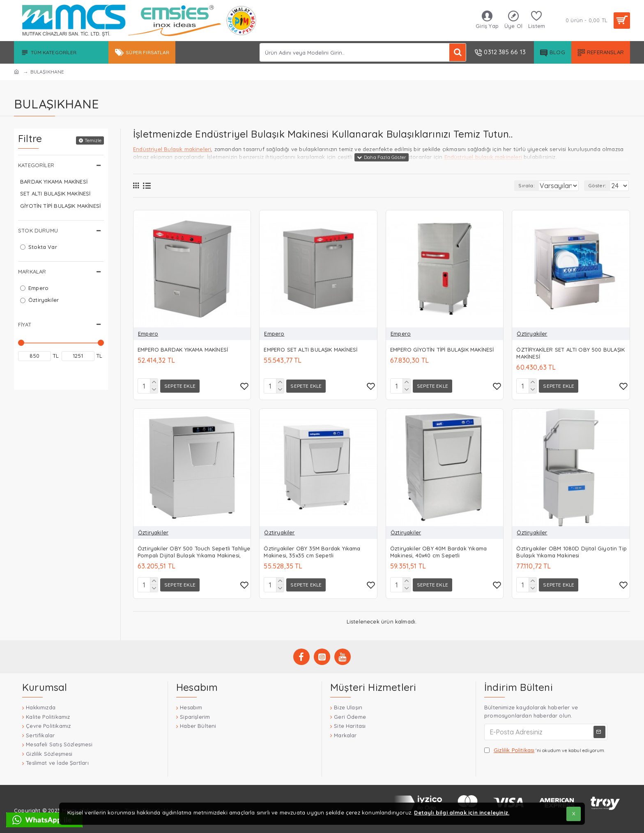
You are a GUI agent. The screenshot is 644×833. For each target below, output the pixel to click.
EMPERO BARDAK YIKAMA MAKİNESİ (183, 350)
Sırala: (514, 185)
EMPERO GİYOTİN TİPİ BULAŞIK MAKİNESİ (442, 350)
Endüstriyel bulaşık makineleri (483, 157)
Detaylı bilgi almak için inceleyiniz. (462, 812)
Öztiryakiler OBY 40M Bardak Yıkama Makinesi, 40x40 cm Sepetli (438, 550)
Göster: (600, 185)
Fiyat (25, 324)
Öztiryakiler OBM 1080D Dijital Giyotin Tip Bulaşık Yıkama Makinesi (572, 550)
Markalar (32, 272)
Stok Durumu (38, 230)
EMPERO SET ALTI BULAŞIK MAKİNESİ (310, 350)
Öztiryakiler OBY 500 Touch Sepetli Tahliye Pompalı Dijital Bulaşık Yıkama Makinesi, (194, 550)
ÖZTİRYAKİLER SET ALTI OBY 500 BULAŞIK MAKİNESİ (570, 353)
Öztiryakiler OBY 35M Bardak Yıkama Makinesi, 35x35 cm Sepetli (312, 550)
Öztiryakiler (532, 334)
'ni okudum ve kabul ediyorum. (545, 748)
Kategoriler (36, 165)
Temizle (93, 140)
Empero (148, 334)
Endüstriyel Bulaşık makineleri (172, 149)
